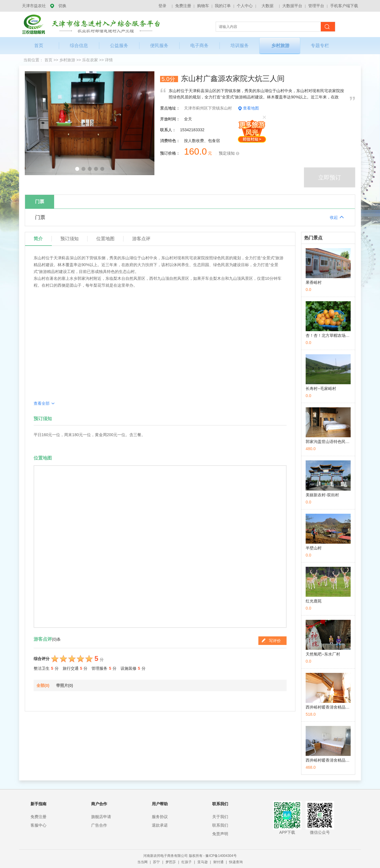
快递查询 (236, 862)
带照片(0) (65, 685)
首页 (39, 45)
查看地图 (251, 108)
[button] (77, 169)
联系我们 (220, 825)
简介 (38, 239)
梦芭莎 (171, 862)
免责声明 (220, 834)
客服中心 (38, 825)
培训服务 (240, 45)
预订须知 (70, 239)
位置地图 (105, 239)
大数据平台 (292, 6)
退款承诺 (160, 825)
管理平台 (316, 6)
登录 (162, 6)
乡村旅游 (280, 45)
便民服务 (159, 45)
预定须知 (227, 153)
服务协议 (160, 817)
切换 (62, 6)
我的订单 (223, 6)
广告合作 (99, 825)
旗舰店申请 (101, 817)
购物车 (203, 6)
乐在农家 (91, 60)
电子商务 (199, 45)
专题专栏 (320, 45)
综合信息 (79, 45)
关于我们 (220, 817)
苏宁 (157, 862)
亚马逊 (203, 862)
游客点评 (141, 239)
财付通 (219, 862)
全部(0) (43, 685)
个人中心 (245, 6)
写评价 (271, 640)
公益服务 (119, 45)
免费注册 (183, 6)
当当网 (143, 862)
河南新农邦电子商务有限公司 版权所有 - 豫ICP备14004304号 (190, 856)
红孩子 (187, 862)
